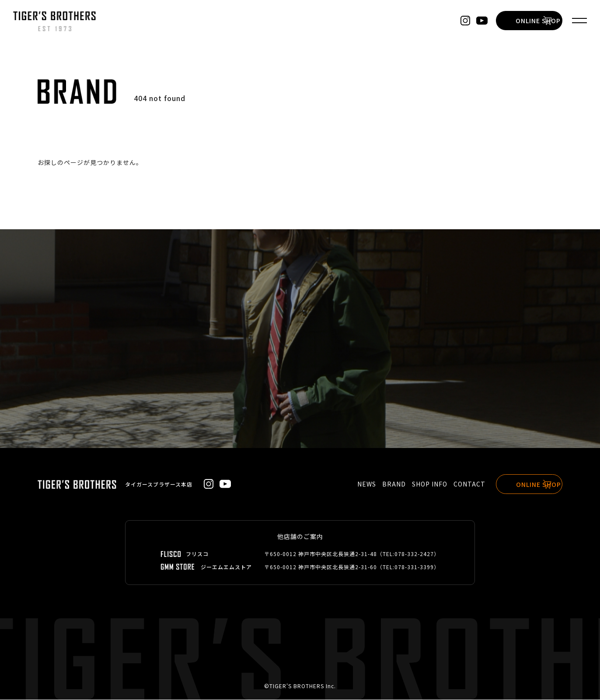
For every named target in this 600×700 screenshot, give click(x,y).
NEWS (354, 484)
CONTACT (456, 484)
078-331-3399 (414, 567)
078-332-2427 (414, 554)
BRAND (381, 484)
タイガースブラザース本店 (159, 484)
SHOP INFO (417, 484)
